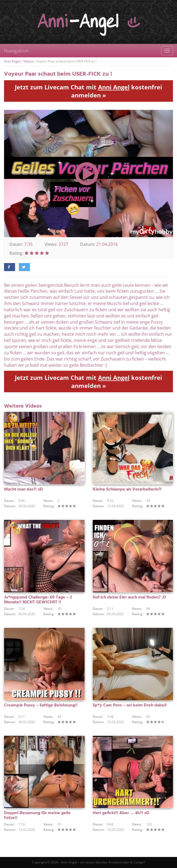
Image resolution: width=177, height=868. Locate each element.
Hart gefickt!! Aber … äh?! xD (121, 813)
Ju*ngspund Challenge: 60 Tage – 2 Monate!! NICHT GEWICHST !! (38, 600)
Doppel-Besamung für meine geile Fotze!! (37, 815)
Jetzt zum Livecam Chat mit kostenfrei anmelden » (88, 91)
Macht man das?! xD (23, 489)
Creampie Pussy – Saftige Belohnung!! (41, 705)
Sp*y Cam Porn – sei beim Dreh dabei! (130, 705)
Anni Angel (12, 61)
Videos (28, 61)
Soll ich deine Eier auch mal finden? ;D (129, 597)
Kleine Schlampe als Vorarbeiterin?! (127, 489)
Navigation (16, 51)
